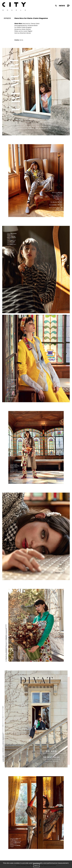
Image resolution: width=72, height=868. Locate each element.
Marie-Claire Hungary (24, 27)
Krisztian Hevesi (25, 33)
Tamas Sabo (35, 24)
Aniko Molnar (26, 29)
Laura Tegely (28, 31)
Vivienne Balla (32, 25)
